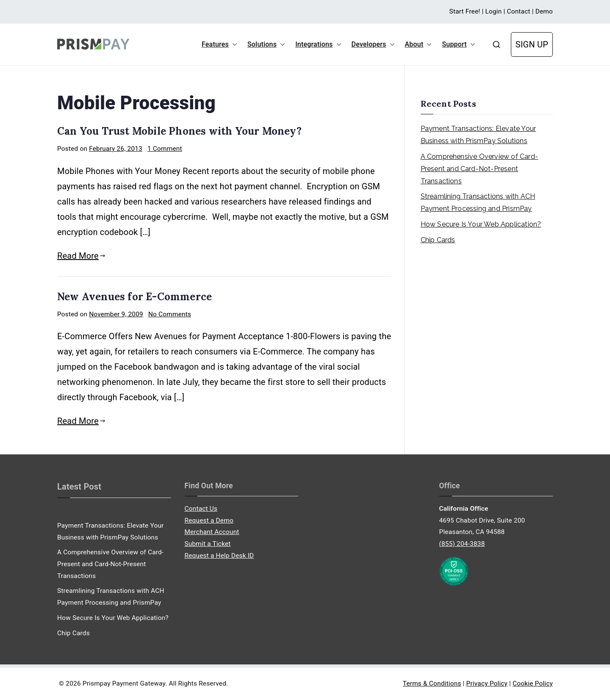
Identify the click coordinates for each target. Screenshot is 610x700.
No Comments (170, 314)
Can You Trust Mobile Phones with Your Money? (179, 131)
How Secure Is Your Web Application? (481, 224)
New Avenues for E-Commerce (134, 297)
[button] (233, 44)
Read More (81, 256)
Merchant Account (212, 532)
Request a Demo (209, 520)
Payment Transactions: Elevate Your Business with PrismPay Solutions (478, 135)
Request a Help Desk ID (219, 556)
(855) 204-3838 (462, 544)
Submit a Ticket (208, 544)
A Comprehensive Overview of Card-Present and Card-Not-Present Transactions (480, 169)
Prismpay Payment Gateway (124, 683)
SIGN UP (532, 44)
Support (458, 44)
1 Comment (165, 149)
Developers (373, 44)
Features (219, 44)
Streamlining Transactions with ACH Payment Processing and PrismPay (478, 202)
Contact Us (201, 509)
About (419, 44)
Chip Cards (438, 240)
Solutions (266, 44)
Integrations (318, 44)
